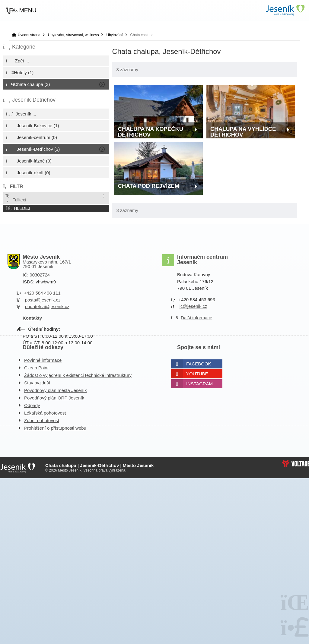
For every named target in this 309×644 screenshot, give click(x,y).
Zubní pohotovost (42, 420)
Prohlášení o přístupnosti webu (55, 428)
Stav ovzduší (37, 383)
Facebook (199, 364)
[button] (21, 11)
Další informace (196, 318)
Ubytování (114, 35)
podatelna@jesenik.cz (47, 306)
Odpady (32, 405)
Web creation (295, 463)
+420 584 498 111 (42, 293)
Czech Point (36, 368)
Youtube (197, 374)
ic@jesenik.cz (193, 306)
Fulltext (15, 198)
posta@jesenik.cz (43, 300)
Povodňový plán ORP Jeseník (54, 398)
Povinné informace (43, 360)
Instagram (199, 384)
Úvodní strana (285, 10)
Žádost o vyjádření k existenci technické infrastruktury (78, 375)
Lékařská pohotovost (45, 413)
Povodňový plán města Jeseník (56, 390)
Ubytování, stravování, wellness (73, 35)
